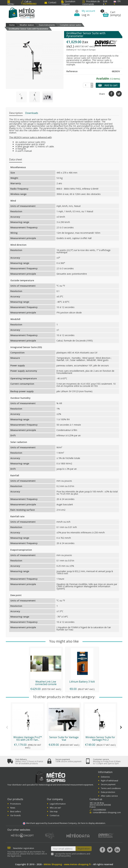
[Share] (111, 94)
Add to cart (108, 85)
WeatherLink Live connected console (46, 683)
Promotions (16, 804)
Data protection (108, 792)
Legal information (58, 804)
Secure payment (108, 784)
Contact (50, 2)
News (13, 807)
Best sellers (16, 811)
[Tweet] (119, 94)
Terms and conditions (111, 788)
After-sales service (109, 796)
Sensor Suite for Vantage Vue (64, 738)
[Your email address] (63, 849)
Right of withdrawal (110, 781)
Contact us (55, 815)
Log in (86, 15)
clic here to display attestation (91, 823)
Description (16, 113)
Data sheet (16, 159)
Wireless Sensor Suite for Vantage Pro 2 (100, 738)
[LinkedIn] (117, 850)
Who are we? (55, 807)
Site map (54, 811)
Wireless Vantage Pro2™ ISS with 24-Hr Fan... (28, 738)
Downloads (32, 113)
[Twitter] (110, 850)
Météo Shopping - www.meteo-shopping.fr (67, 864)
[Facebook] (102, 850)
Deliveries (105, 777)
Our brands (16, 815)
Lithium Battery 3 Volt (82, 682)
